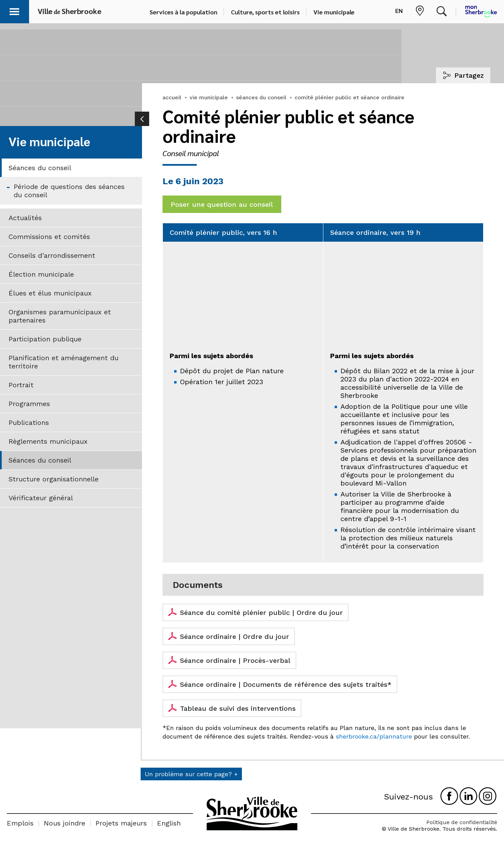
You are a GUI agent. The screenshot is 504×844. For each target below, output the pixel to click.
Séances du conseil (40, 168)
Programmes (29, 404)
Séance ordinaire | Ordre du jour (235, 637)
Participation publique (45, 339)
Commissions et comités (49, 237)
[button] (14, 10)
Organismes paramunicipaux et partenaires (60, 316)
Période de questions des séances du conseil (69, 191)
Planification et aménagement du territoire (63, 362)
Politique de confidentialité (462, 822)
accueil (172, 97)
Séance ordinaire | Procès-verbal (235, 660)
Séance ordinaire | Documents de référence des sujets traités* (286, 684)
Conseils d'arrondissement (52, 255)
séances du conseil (261, 97)
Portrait (21, 385)
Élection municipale (41, 274)
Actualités (25, 218)
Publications (29, 423)
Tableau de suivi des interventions (238, 708)
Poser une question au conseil (222, 204)
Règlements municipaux (48, 441)
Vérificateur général (41, 498)
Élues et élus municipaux (50, 293)
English (169, 823)
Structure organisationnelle (54, 479)
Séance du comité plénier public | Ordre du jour (261, 613)
